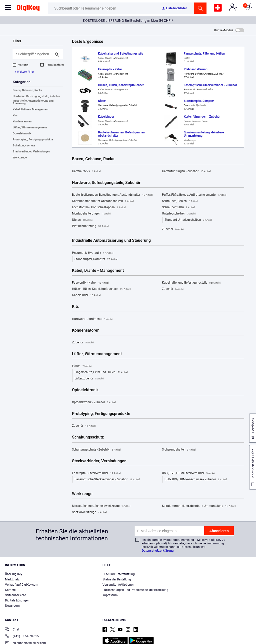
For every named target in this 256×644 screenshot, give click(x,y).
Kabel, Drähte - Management (31, 110)
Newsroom (12, 606)
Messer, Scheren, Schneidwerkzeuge (101, 506)
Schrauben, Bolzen (180, 201)
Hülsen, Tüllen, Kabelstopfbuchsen (101, 289)
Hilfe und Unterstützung (119, 574)
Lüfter (82, 366)
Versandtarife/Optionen (118, 585)
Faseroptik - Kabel (90, 283)
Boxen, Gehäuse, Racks (27, 90)
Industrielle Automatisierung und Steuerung (33, 102)
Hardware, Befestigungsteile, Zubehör (36, 96)
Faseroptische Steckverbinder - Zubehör (107, 480)
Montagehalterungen (91, 214)
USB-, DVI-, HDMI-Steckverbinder (188, 473)
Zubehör (173, 229)
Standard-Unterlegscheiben (188, 220)
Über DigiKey (14, 574)
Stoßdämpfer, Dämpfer (96, 259)
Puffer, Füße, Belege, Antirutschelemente (194, 195)
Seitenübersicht (15, 595)
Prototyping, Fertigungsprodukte (33, 140)
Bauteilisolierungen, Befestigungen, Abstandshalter (112, 195)
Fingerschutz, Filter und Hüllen (101, 372)
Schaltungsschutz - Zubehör (96, 450)
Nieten (82, 220)
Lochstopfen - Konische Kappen (99, 207)
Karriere (10, 590)
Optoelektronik (22, 134)
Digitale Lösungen (17, 600)
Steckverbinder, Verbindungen (31, 152)
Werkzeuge (20, 158)
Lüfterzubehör (89, 379)
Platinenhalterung (90, 226)
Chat (12, 630)
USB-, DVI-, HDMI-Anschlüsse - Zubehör (196, 480)
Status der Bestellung (117, 579)
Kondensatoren (22, 122)
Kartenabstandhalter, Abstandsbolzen (103, 201)
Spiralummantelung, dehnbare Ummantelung (199, 506)
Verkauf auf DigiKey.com (22, 585)
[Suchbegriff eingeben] (34, 54)
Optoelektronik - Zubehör (94, 402)
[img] (28, 9)
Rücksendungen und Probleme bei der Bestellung (135, 590)
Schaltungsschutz (24, 146)
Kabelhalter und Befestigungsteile (191, 283)
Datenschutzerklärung (158, 551)
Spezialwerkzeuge (89, 512)
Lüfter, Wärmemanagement (30, 128)
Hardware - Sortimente (92, 319)
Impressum (110, 595)
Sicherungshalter (179, 450)
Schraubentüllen (178, 207)
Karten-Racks (86, 171)
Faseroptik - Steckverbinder (96, 473)
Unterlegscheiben (179, 214)
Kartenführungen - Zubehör (186, 171)
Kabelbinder (86, 295)
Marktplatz (12, 579)
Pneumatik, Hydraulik (93, 253)
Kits (15, 116)
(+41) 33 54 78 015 (22, 637)
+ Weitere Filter (24, 72)
